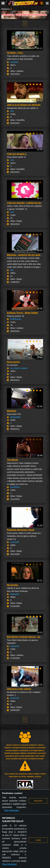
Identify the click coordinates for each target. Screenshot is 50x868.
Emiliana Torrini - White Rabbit (22, 313)
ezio (12, 111)
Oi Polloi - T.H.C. (15, 53)
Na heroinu (13, 585)
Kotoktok (14, 62)
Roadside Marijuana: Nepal (21, 530)
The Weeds (13, 460)
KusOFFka (15, 487)
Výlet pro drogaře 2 (17, 154)
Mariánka (12, 411)
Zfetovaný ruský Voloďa (19, 689)
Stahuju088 (15, 417)
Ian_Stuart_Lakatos (19, 368)
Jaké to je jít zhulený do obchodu (24, 105)
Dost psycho (13, 362)
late (12, 270)
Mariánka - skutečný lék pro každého (25, 255)
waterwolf (15, 542)
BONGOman (16, 319)
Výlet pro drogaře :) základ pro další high (28, 203)
